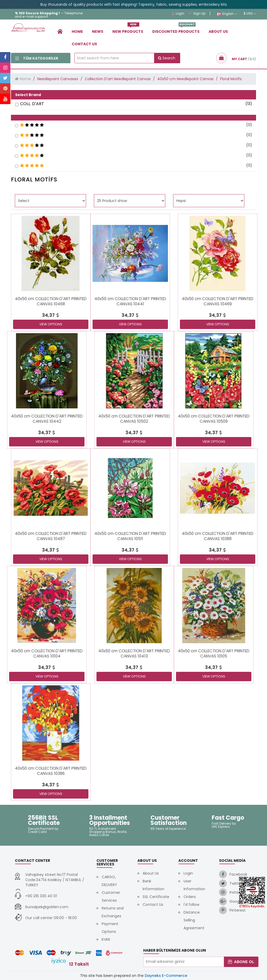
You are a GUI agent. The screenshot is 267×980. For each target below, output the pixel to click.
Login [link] (178, 13)
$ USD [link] (250, 14)
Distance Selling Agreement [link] (194, 920)
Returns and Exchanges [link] (113, 912)
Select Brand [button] (28, 95)
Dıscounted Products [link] (176, 30)
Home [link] (77, 31)
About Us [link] (218, 31)
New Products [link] (128, 30)
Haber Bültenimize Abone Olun (175, 950)
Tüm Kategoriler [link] (37, 58)
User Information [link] (194, 885)
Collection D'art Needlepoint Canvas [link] (118, 79)
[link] (60, 31)
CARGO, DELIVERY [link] (109, 881)
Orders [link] (190, 897)
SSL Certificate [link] (156, 897)
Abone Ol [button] (241, 962)
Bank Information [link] (153, 885)
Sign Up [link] (197, 13)
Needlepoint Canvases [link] (58, 79)
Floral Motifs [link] (231, 79)
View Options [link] (51, 324)
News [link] (98, 31)
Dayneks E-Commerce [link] (166, 976)
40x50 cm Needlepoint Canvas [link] (185, 79)
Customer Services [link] (111, 896)
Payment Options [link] (110, 928)
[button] (133, 118)
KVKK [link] (106, 939)
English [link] (227, 14)
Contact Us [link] (84, 44)
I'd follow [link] (191, 905)
